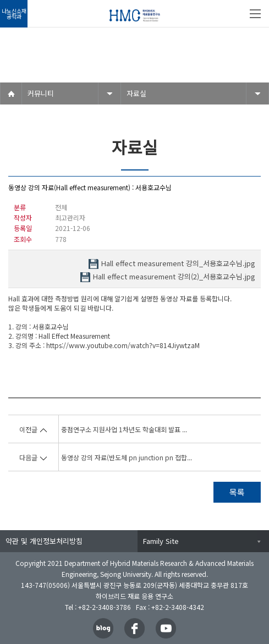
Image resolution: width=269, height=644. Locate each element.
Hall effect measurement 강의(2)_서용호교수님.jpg (174, 277)
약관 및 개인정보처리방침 (44, 541)
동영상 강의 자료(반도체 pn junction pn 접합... (127, 457)
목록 (237, 492)
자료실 (136, 93)
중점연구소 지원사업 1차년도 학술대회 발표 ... (124, 429)
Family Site (161, 541)
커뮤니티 (41, 93)
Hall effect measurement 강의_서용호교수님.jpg (178, 264)
